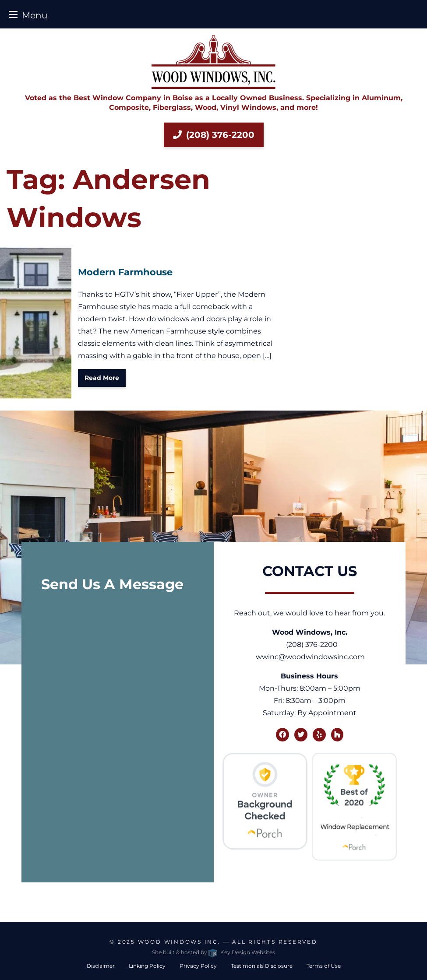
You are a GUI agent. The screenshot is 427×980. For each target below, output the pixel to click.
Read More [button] (102, 378)
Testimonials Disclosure (262, 966)
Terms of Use (324, 966)
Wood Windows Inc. (179, 942)
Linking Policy (147, 966)
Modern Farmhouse (125, 272)
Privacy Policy (198, 966)
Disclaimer (101, 966)
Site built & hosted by (213, 952)
